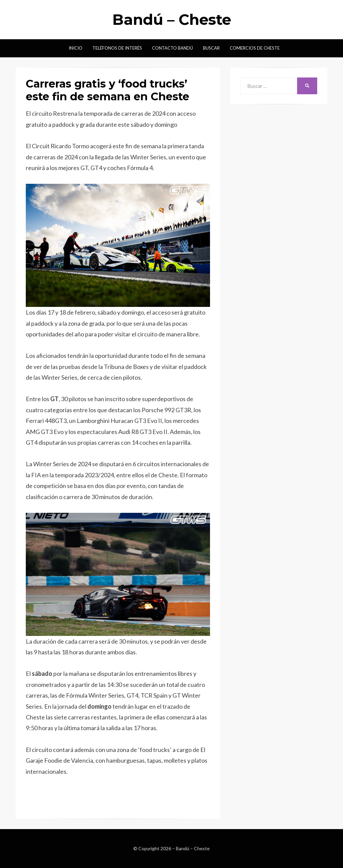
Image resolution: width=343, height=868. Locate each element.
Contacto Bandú (173, 48)
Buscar (211, 48)
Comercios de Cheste (255, 48)
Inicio (76, 48)
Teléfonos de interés (117, 48)
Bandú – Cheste (172, 19)
